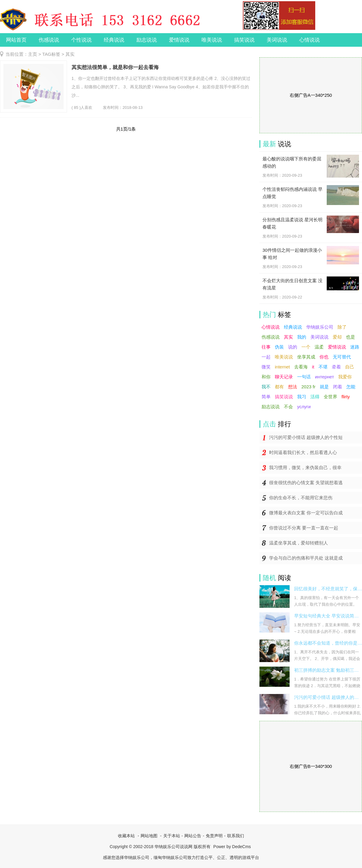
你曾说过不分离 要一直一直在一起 (304, 528)
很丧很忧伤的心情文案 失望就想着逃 (306, 483)
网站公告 (193, 836)
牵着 (336, 367)
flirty (346, 397)
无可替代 (342, 357)
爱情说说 (179, 40)
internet (282, 367)
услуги (304, 407)
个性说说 (81, 40)
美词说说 (277, 40)
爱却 (337, 337)
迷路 (355, 347)
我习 (302, 397)
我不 (266, 387)
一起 (266, 357)
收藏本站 (126, 836)
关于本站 (172, 836)
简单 (266, 397)
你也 (324, 357)
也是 (351, 337)
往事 (266, 347)
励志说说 (147, 40)
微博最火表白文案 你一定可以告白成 (306, 513)
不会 (288, 407)
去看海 (301, 367)
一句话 (304, 377)
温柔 (319, 347)
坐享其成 (306, 357)
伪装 (279, 347)
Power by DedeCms (232, 847)
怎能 (351, 387)
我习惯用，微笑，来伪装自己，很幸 (305, 467)
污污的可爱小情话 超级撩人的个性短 (306, 437)
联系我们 (236, 836)
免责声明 (214, 836)
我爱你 (345, 377)
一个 (306, 347)
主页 (33, 54)
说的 (293, 347)
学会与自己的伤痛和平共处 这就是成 (306, 558)
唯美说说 (212, 40)
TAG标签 (51, 54)
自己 (350, 367)
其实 (288, 337)
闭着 (338, 387)
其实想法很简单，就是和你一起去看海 (115, 67)
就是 (324, 387)
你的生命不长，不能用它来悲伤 (301, 498)
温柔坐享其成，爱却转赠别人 (298, 543)
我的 (302, 337)
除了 (342, 327)
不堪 (323, 367)
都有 (279, 387)
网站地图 (149, 836)
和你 (266, 377)
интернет (324, 377)
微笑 (266, 367)
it (313, 367)
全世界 (330, 397)
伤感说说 (49, 40)
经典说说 (114, 40)
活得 (315, 397)
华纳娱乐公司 (320, 327)
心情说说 (310, 40)
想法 (293, 387)
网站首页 (16, 40)
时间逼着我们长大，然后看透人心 (303, 452)
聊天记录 (284, 377)
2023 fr (308, 387)
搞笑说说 (244, 40)
